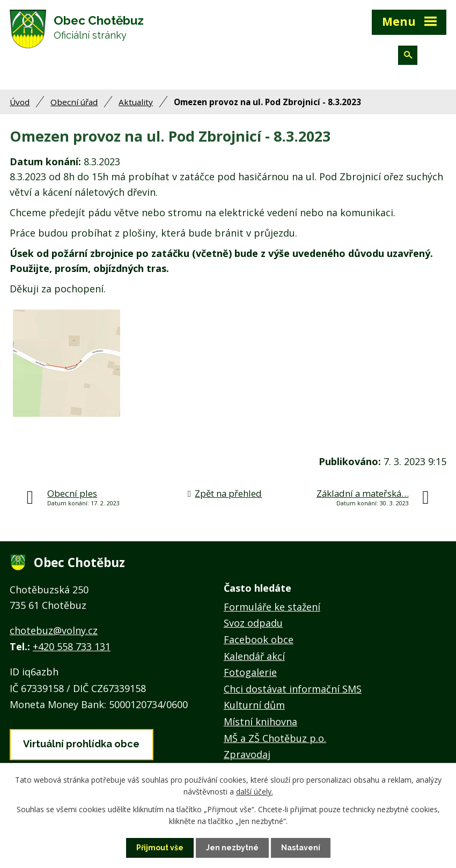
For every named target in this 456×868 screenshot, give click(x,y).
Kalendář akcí (254, 656)
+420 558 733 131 (72, 646)
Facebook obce (259, 639)
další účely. (255, 792)
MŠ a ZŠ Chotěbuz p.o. (275, 738)
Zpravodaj (247, 754)
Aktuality (136, 102)
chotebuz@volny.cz (54, 630)
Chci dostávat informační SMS (293, 689)
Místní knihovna (260, 722)
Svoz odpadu (253, 623)
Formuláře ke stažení (272, 607)
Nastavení (301, 848)
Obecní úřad (74, 102)
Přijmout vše (160, 848)
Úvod (20, 102)
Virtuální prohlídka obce (81, 744)
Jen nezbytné (232, 848)
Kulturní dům (254, 705)
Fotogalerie (250, 672)
